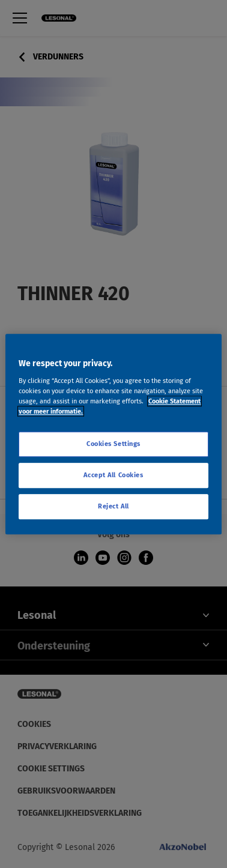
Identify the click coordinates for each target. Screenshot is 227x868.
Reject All (114, 506)
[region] (113, 434)
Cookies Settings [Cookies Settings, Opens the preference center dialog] (114, 444)
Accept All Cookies (113, 475)
